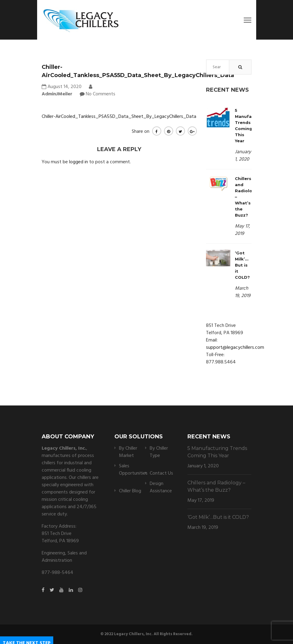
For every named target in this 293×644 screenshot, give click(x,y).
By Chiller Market (128, 452)
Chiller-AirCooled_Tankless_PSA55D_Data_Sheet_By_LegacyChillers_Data (119, 117)
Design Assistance (161, 487)
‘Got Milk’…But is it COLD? (242, 265)
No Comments (101, 94)
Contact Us (161, 473)
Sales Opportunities (133, 470)
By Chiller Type (159, 452)
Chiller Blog (130, 491)
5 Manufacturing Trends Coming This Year (217, 452)
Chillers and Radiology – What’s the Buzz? (216, 486)
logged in (78, 162)
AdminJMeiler (67, 91)
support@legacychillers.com (235, 348)
